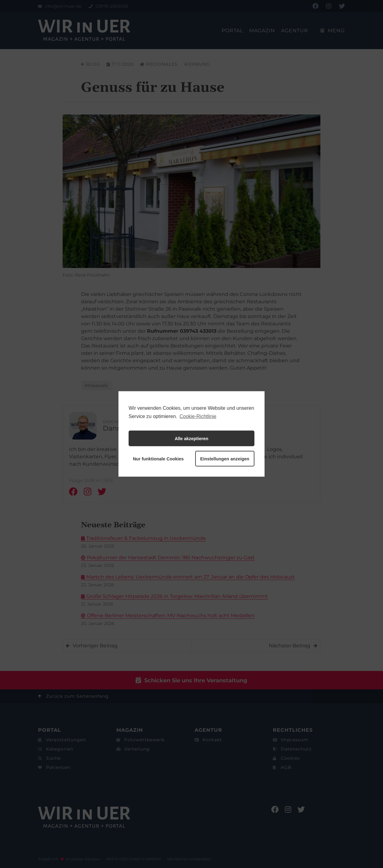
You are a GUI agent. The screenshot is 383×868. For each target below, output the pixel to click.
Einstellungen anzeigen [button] (225, 459)
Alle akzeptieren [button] (191, 439)
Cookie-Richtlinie (198, 416)
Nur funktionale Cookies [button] (158, 459)
